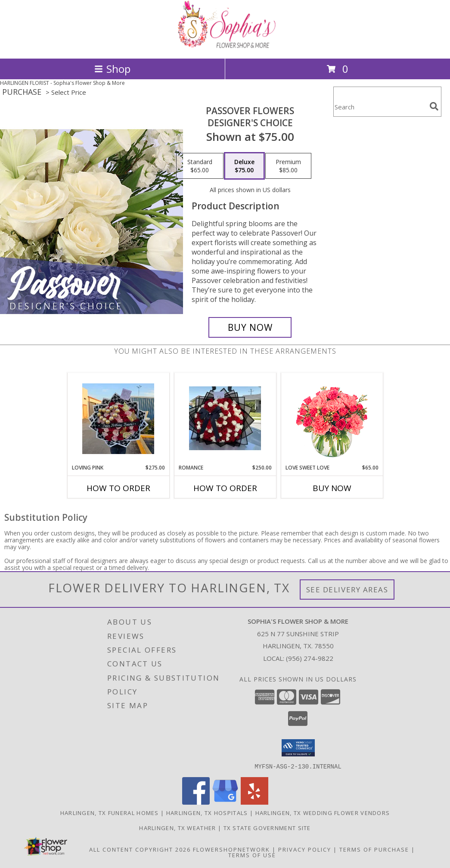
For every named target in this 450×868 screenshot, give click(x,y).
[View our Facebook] (196, 802)
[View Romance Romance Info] (225, 418)
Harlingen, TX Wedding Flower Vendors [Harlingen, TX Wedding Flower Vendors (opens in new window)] (323, 812)
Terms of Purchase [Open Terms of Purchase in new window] (374, 849)
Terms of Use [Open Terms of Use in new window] (252, 855)
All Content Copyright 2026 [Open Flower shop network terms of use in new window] (140, 849)
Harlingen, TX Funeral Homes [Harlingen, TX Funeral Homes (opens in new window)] (110, 812)
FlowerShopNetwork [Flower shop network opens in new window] (231, 849)
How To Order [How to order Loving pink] (118, 488)
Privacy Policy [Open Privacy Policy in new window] (305, 849)
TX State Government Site (267, 828)
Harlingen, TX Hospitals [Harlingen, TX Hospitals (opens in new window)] (207, 812)
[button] (298, 748)
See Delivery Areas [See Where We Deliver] (347, 590)
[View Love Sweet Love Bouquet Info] (332, 418)
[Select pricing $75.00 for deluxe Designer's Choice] (244, 166)
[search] (434, 106)
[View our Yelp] (254, 802)
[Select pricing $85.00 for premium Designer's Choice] (288, 166)
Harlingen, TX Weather (177, 828)
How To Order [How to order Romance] (225, 488)
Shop (112, 69)
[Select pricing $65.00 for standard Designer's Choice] (200, 166)
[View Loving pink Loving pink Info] (118, 419)
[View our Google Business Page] (225, 802)
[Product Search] (380, 107)
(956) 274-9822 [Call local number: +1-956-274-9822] (310, 658)
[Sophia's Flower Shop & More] (225, 46)
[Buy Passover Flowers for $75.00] (250, 327)
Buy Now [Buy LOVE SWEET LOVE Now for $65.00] (332, 488)
